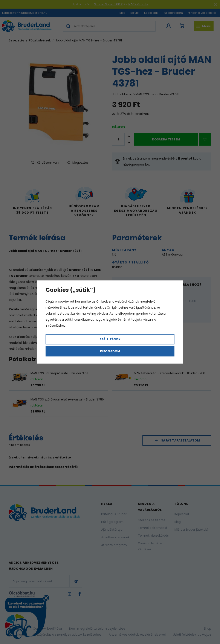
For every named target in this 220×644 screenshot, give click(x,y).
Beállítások (110, 339)
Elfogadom (110, 351)
